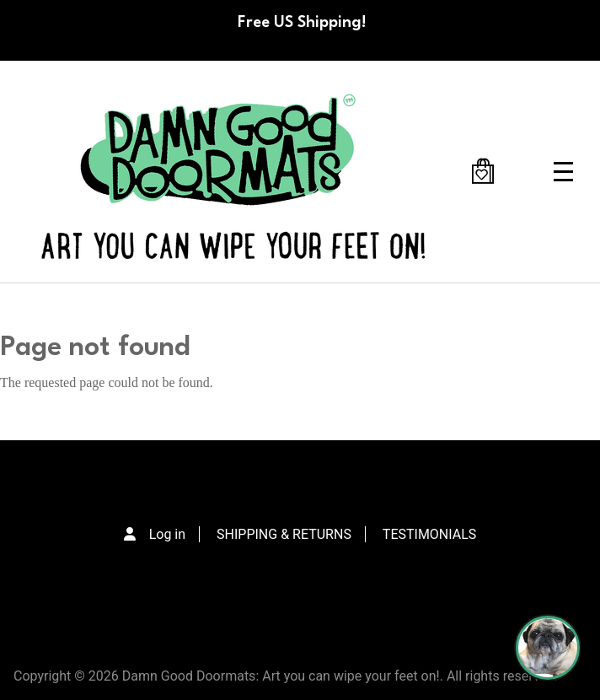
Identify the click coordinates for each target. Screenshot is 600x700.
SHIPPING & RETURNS (284, 534)
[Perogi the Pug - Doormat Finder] (548, 648)
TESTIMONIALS (429, 534)
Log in (167, 534)
